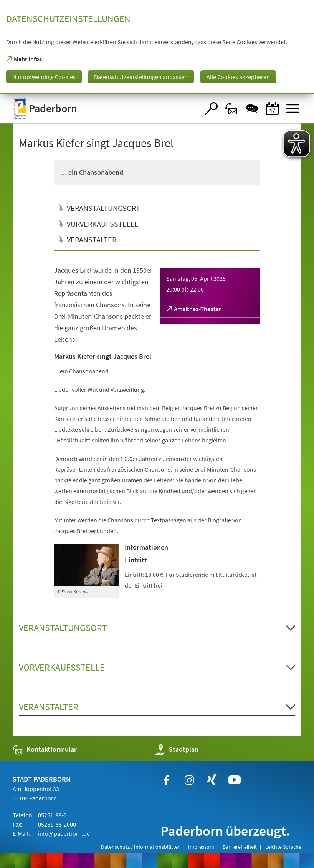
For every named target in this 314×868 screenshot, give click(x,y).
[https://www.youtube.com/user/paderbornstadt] (235, 780)
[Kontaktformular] (232, 108)
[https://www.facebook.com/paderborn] (167, 780)
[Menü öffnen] (293, 108)
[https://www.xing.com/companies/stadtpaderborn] (212, 780)
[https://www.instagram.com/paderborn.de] (189, 780)
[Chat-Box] (252, 108)
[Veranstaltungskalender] (272, 108)
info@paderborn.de (63, 833)
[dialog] (157, 47)
